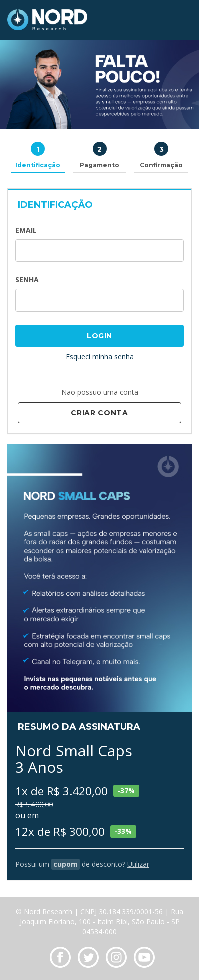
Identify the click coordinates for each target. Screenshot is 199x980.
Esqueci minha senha (100, 357)
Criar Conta (99, 413)
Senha (27, 280)
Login (99, 336)
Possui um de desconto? (82, 864)
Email (26, 230)
